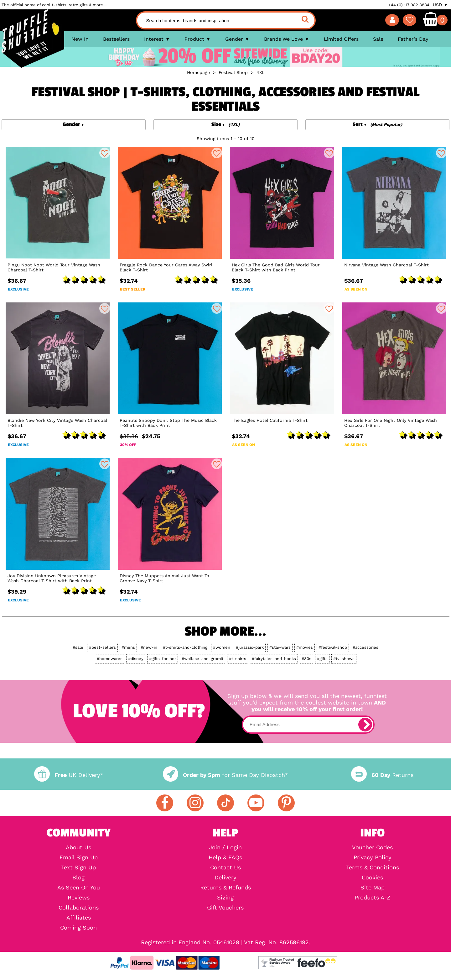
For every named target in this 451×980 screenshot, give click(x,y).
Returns (382, 775)
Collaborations (79, 908)
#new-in (149, 647)
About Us (78, 847)
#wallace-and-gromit (202, 659)
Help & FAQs (225, 857)
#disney (136, 659)
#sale (78, 647)
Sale (378, 39)
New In (80, 39)
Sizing (225, 898)
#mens (128, 647)
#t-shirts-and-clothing (185, 647)
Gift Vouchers (225, 908)
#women (222, 647)
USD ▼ (440, 5)
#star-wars (280, 647)
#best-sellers (102, 647)
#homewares (110, 659)
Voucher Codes (372, 847)
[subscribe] (365, 725)
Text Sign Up (78, 867)
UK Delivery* (69, 775)
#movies (305, 647)
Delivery (225, 878)
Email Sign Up (79, 857)
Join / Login (225, 847)
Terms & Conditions (373, 867)
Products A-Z (372, 898)
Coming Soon (78, 928)
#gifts (322, 659)
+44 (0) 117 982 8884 (409, 5)
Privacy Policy (373, 857)
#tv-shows (344, 659)
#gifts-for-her (163, 659)
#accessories (365, 647)
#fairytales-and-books (274, 659)
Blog (78, 878)
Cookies (372, 878)
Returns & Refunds (225, 888)
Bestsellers (116, 39)
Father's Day (413, 39)
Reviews (79, 898)
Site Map (373, 888)
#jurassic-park (250, 647)
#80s (306, 659)
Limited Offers (341, 39)
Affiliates (79, 918)
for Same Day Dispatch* (225, 775)
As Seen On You (79, 888)
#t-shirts (238, 659)
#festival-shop (333, 647)
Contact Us (225, 867)
